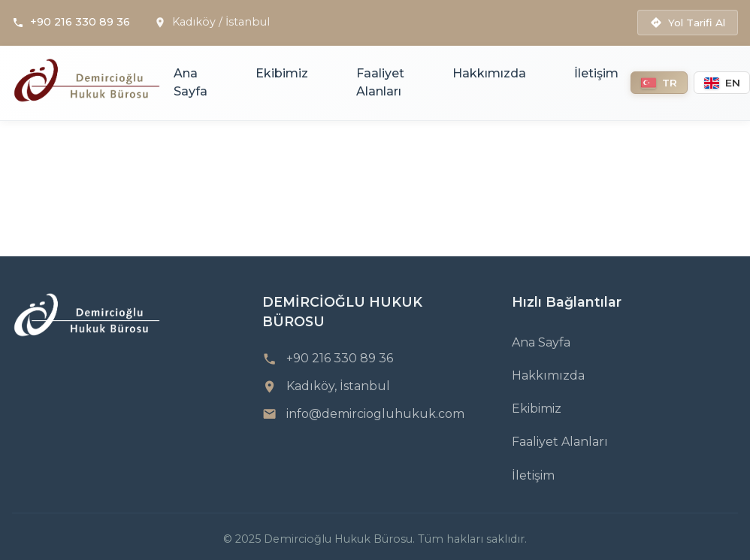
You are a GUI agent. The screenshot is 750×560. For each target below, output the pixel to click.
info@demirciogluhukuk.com (375, 414)
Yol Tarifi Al (688, 23)
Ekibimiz (282, 73)
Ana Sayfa (191, 82)
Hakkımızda (489, 73)
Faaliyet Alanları (380, 82)
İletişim (596, 73)
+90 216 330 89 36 (80, 22)
